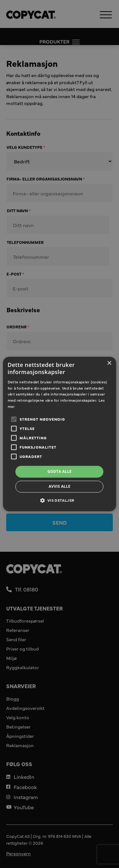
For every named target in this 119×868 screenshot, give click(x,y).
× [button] (109, 363)
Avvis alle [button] (59, 487)
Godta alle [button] (59, 471)
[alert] (59, 434)
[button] (59, 500)
